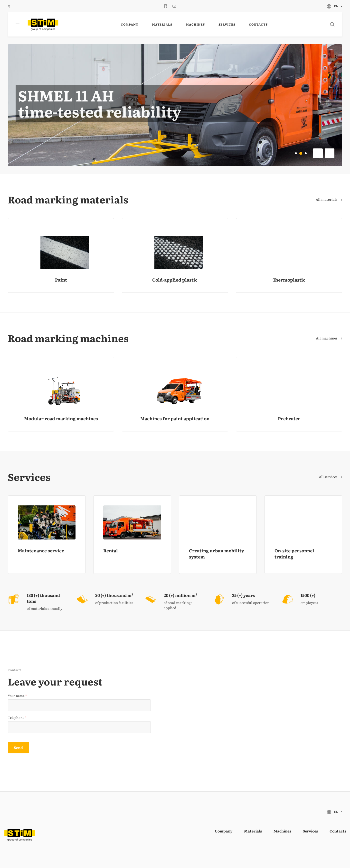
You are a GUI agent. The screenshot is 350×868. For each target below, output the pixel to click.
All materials (329, 199)
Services (310, 831)
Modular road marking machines (61, 418)
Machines (282, 831)
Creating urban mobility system (217, 554)
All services (331, 477)
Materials (253, 831)
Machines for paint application (175, 418)
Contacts (338, 831)
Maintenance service (41, 551)
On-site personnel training (294, 554)
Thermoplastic (289, 280)
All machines (329, 338)
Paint (61, 280)
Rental (111, 551)
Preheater (289, 418)
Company (224, 831)
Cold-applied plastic (175, 280)
